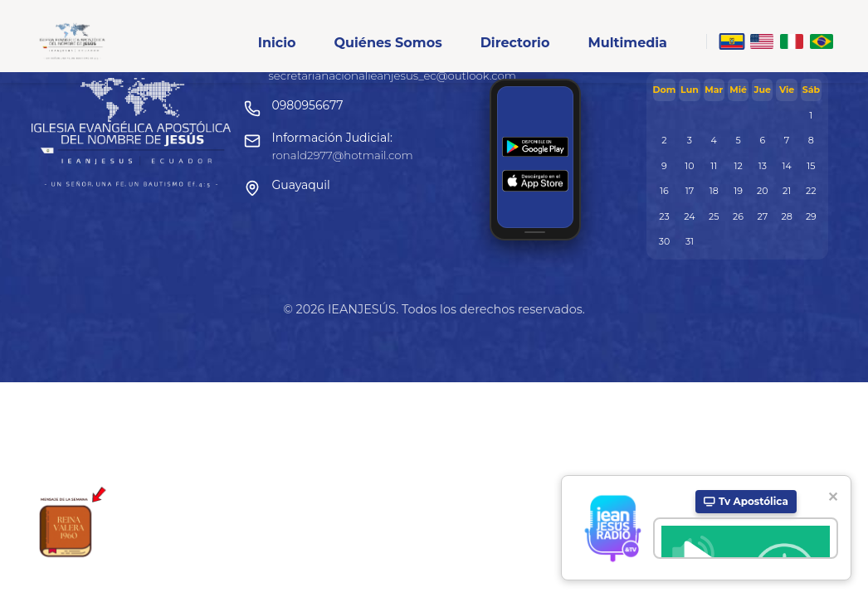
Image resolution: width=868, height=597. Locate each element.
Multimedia (627, 43)
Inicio (277, 43)
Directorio (515, 43)
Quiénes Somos (388, 43)
